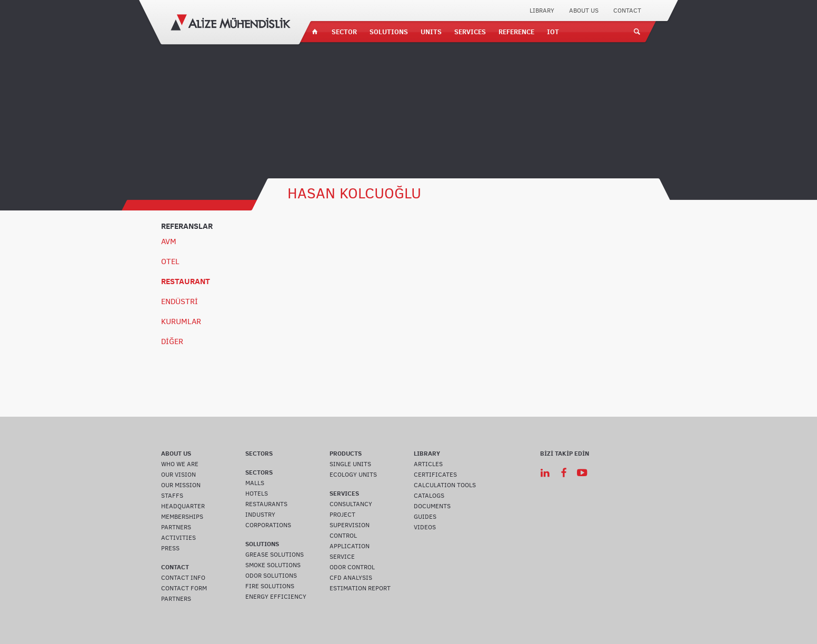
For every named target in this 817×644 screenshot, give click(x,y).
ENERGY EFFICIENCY (276, 597)
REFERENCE (516, 32)
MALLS (255, 483)
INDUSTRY (260, 515)
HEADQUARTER (183, 506)
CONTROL (343, 536)
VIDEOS (425, 527)
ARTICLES (428, 464)
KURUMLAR (181, 321)
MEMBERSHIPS (182, 517)
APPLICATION (350, 546)
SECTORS (259, 453)
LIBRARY (542, 11)
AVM (169, 241)
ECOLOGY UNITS (353, 475)
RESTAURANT (186, 281)
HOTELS (257, 494)
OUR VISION (178, 475)
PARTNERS (176, 527)
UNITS (431, 32)
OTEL (170, 261)
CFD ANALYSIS (351, 578)
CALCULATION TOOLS (445, 485)
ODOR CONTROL (352, 567)
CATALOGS (429, 496)
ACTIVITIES (178, 538)
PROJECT (342, 515)
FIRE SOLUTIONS (270, 586)
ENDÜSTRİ (180, 301)
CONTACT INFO (183, 578)
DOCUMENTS (432, 506)
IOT (553, 32)
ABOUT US (584, 11)
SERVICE (342, 557)
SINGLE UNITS (350, 464)
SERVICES (470, 32)
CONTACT (627, 11)
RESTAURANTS (266, 504)
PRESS (170, 548)
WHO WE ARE (180, 464)
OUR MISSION (181, 485)
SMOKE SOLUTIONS (273, 565)
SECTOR (344, 32)
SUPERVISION (350, 525)
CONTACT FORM (184, 588)
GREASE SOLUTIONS (275, 555)
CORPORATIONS (268, 525)
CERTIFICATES (435, 475)
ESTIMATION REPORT (360, 588)
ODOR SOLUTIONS (271, 576)
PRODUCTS (346, 453)
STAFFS (172, 496)
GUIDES (425, 517)
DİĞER (172, 341)
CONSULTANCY (351, 504)
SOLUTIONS (389, 32)
